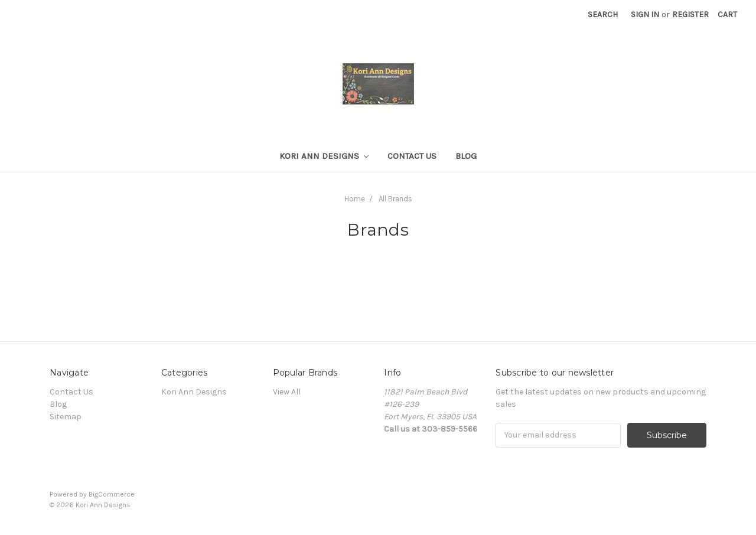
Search (603, 14)
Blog (466, 156)
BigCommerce (112, 494)
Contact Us (412, 156)
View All (287, 392)
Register (690, 14)
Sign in (645, 14)
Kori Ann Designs (324, 156)
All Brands (395, 199)
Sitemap (66, 417)
